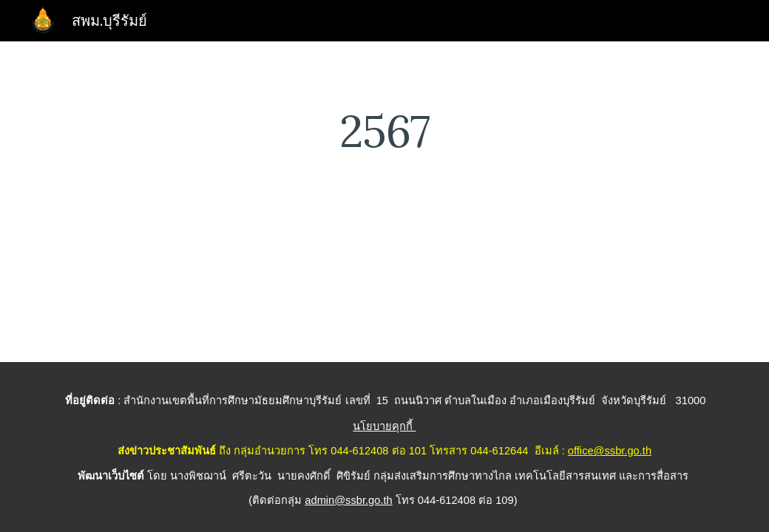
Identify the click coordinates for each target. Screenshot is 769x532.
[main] (384, 131)
